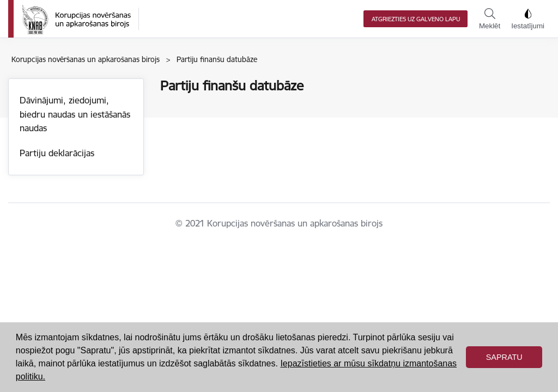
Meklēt (490, 19)
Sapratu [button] (504, 357)
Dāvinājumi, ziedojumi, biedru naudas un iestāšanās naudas (75, 114)
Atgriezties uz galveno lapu (416, 19)
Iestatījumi (528, 19)
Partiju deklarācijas (57, 153)
